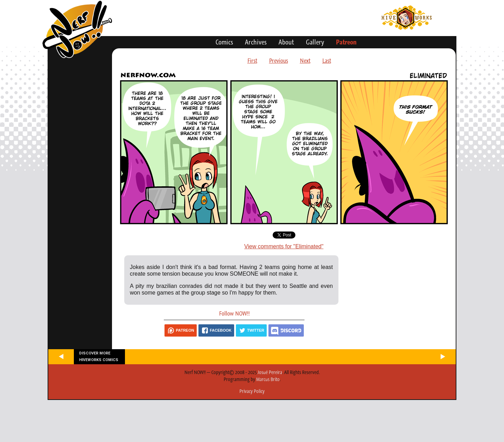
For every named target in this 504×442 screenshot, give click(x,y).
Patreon (346, 42)
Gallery (315, 42)
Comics (224, 42)
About (286, 42)
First (252, 61)
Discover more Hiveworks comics (99, 357)
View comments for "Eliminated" (284, 246)
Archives (256, 42)
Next (305, 61)
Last (327, 61)
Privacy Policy (252, 391)
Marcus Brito (268, 379)
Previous (279, 61)
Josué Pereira (270, 372)
